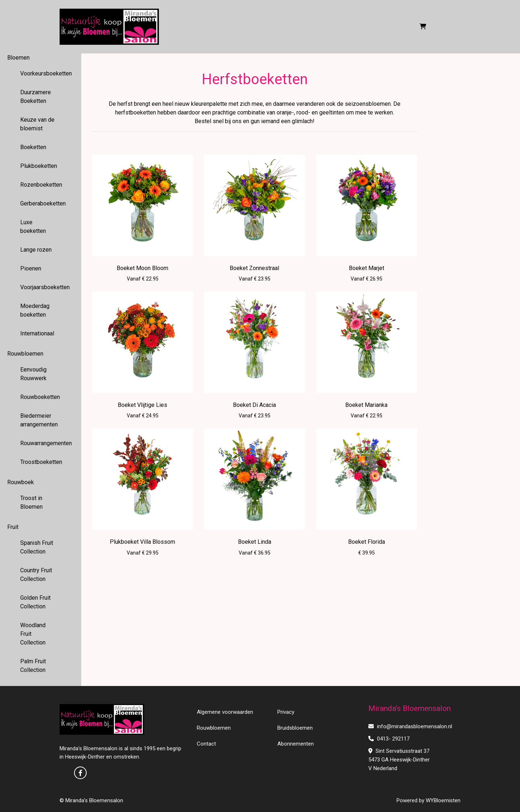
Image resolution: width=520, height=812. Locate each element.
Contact (206, 744)
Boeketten (33, 147)
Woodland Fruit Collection (33, 634)
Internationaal (37, 333)
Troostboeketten (41, 462)
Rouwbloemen (25, 354)
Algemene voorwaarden (225, 712)
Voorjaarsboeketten (41, 287)
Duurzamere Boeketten (36, 97)
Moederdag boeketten (35, 310)
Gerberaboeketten (41, 203)
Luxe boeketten (33, 227)
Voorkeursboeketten (41, 73)
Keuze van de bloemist (37, 124)
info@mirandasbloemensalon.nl (410, 726)
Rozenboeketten (41, 185)
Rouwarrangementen (41, 443)
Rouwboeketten (40, 397)
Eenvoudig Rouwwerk (33, 374)
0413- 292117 (389, 739)
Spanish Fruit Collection (37, 547)
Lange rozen (36, 250)
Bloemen (18, 58)
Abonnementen (296, 744)
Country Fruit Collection (36, 575)
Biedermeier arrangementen (39, 420)
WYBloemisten (443, 800)
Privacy (286, 712)
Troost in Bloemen (31, 502)
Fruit (13, 527)
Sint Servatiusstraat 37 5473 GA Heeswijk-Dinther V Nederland (399, 760)
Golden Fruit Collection (35, 602)
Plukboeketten (39, 166)
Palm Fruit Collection (33, 666)
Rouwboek (21, 482)
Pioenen (31, 268)
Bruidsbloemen (295, 728)
